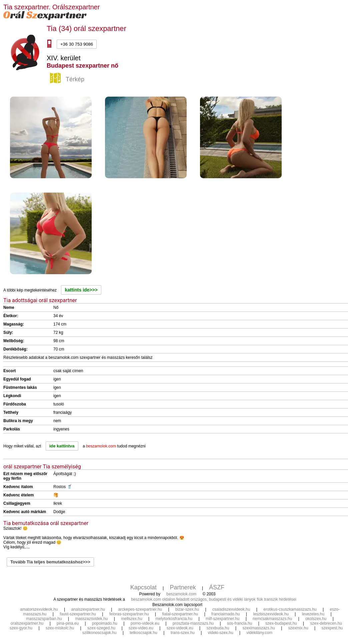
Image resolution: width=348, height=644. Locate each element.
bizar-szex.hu (187, 609)
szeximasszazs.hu (258, 628)
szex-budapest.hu (281, 623)
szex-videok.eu (180, 628)
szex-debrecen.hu (326, 623)
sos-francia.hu (239, 623)
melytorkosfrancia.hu (174, 619)
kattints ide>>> (81, 290)
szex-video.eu (141, 628)
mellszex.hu (131, 619)
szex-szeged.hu (101, 628)
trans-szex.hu (183, 633)
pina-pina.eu (68, 623)
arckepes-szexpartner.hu (140, 609)
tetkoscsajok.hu (143, 633)
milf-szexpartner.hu (222, 619)
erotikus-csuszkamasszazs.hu (290, 609)
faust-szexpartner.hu (78, 614)
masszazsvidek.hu (91, 619)
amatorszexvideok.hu (39, 609)
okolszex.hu (316, 619)
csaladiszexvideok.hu (231, 609)
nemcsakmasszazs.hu (272, 619)
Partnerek (183, 587)
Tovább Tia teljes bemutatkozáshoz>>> (50, 562)
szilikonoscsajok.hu (99, 633)
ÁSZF (217, 587)
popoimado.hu (105, 623)
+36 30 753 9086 (77, 44)
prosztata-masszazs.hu (193, 623)
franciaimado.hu (225, 614)
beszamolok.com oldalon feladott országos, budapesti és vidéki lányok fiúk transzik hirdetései (214, 599)
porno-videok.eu (145, 623)
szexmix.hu (298, 628)
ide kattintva (62, 446)
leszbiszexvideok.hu (271, 614)
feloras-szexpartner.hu (129, 614)
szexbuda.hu (218, 628)
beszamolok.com (181, 594)
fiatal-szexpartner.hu (180, 614)
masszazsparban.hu (44, 619)
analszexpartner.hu (88, 609)
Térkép (68, 80)
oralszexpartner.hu (27, 623)
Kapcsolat (143, 587)
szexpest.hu (332, 628)
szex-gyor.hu (21, 628)
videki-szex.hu (221, 633)
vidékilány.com (259, 633)
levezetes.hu (313, 614)
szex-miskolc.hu (60, 628)
